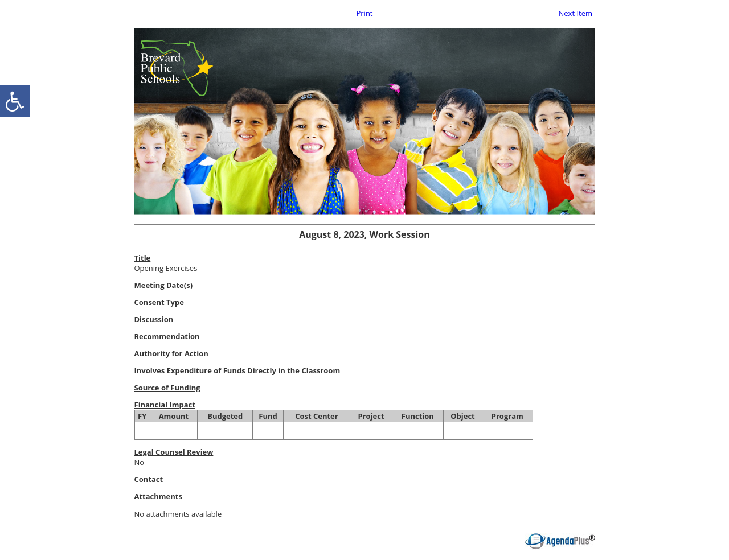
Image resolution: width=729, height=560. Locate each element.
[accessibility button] (15, 101)
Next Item (575, 13)
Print (364, 13)
